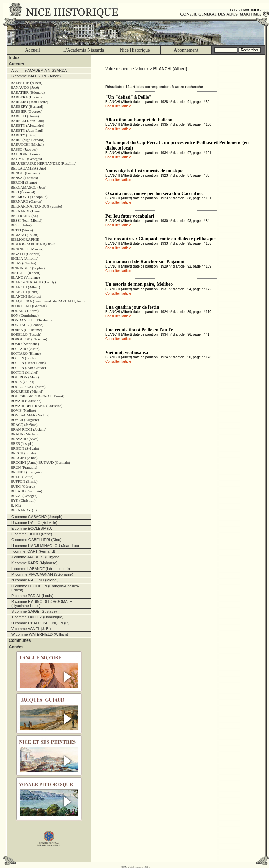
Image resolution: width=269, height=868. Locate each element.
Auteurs (16, 64)
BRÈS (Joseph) (22, 443)
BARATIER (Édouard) (28, 92)
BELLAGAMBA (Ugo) (28, 168)
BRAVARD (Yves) (25, 439)
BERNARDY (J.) (24, 510)
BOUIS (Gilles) (22, 382)
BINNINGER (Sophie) (28, 268)
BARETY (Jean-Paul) (27, 130)
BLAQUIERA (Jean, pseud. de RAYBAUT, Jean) (48, 301)
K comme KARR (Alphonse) (34, 563)
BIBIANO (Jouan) (24, 235)
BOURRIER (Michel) (27, 391)
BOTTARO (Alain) (25, 349)
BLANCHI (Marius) (26, 296)
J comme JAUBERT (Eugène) (36, 557)
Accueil (33, 50)
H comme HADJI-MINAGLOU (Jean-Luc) (45, 546)
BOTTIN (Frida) (23, 358)
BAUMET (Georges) (26, 159)
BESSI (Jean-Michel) (26, 220)
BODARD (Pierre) (25, 311)
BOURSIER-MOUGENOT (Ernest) (37, 396)
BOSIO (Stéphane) (25, 344)
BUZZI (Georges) (24, 496)
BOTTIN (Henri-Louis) (28, 363)
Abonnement (186, 50)
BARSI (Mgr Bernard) (27, 140)
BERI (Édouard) (23, 192)
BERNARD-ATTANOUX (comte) (36, 206)
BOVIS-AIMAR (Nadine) (30, 415)
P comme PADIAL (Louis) (32, 596)
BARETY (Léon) (23, 135)
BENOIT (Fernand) (25, 173)
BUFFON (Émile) (24, 481)
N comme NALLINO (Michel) (35, 580)
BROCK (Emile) (23, 453)
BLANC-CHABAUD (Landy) (33, 282)
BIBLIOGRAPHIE (25, 239)
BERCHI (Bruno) (24, 182)
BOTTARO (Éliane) (26, 353)
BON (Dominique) (25, 315)
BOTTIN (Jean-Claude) (28, 368)
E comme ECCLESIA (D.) (32, 528)
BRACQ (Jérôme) (24, 425)
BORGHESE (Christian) (29, 339)
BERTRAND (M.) (24, 216)
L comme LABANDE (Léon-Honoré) (41, 569)
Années (16, 647)
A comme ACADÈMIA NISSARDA (39, 70)
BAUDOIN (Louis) (25, 154)
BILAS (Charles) (23, 263)
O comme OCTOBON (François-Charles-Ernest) (45, 588)
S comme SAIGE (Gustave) (34, 611)
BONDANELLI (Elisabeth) (31, 320)
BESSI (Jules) (21, 225)
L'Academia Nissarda (84, 50)
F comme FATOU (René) (32, 534)
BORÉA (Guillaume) (26, 330)
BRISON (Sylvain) (25, 448)
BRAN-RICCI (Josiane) (28, 429)
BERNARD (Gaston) (26, 201)
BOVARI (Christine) (26, 401)
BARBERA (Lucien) (26, 97)
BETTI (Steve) (22, 230)
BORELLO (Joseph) (26, 334)
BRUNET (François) (26, 472)
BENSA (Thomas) (24, 178)
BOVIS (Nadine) (23, 410)
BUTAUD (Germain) (26, 491)
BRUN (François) (24, 467)
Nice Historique (135, 50)
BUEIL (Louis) (22, 477)
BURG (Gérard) (23, 486)
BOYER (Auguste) (25, 420)
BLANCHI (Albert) (25, 287)
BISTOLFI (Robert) (25, 273)
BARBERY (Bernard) (27, 106)
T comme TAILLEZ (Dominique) (37, 617)
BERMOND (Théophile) (29, 197)
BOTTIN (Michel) (24, 372)
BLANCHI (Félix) (24, 292)
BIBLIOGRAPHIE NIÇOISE (33, 244)
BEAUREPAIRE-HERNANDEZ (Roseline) (43, 163)
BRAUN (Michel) (24, 434)
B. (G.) (16, 505)
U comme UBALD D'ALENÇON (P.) (40, 623)
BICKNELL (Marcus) (27, 249)
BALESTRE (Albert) (26, 83)
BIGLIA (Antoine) (24, 258)
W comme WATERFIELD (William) (40, 634)
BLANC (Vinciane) (25, 277)
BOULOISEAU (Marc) (28, 387)
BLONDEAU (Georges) (29, 306)
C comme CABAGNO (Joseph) (37, 517)
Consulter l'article (118, 106)
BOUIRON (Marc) (25, 377)
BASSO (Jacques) (24, 149)
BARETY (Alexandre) (27, 125)
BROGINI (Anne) (24, 458)
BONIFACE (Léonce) (27, 325)
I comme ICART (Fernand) (33, 551)
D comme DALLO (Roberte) (34, 522)
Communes (20, 640)
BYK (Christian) (23, 500)
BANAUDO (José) (25, 87)
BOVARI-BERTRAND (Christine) (36, 406)
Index (14, 58)
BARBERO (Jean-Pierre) (29, 102)
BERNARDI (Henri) (26, 211)
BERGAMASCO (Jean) (28, 187)
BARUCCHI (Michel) (27, 144)
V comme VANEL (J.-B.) (31, 629)
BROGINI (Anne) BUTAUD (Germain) (40, 462)
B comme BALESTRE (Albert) (36, 76)
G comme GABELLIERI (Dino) (36, 540)
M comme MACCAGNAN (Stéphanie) (42, 574)
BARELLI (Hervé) (25, 116)
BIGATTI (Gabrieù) (25, 254)
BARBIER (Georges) (26, 111)
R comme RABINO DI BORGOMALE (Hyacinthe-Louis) (42, 604)
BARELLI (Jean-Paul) (27, 121)
